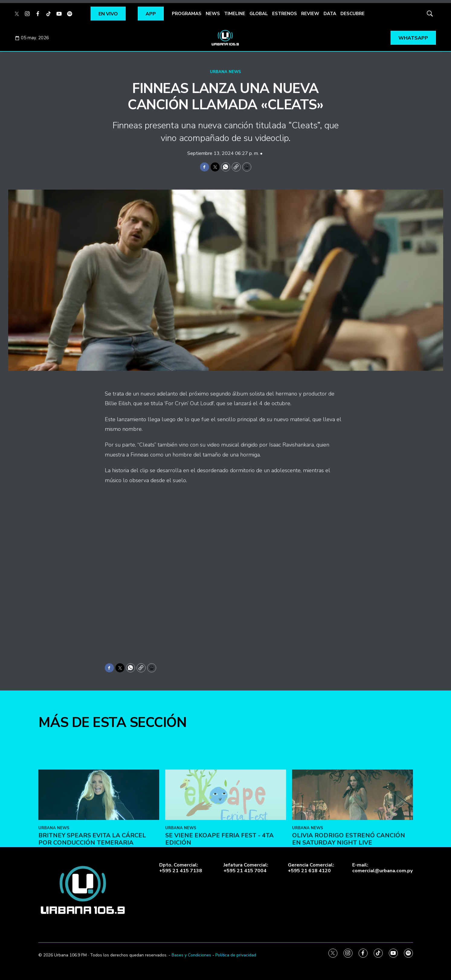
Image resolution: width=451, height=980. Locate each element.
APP (151, 14)
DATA (330, 14)
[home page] (226, 38)
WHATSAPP (413, 38)
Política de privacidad (236, 955)
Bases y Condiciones (191, 955)
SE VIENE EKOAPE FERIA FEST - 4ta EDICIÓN (219, 874)
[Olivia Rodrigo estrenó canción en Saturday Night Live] (353, 829)
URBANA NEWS (225, 72)
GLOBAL (259, 14)
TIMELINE (235, 14)
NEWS (213, 14)
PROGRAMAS (187, 14)
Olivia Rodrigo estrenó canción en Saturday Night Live (349, 874)
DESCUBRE (353, 14)
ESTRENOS (285, 14)
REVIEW (310, 14)
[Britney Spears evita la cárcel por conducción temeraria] (99, 829)
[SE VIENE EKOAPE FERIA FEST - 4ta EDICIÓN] (226, 829)
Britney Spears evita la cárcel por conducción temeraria (92, 874)
